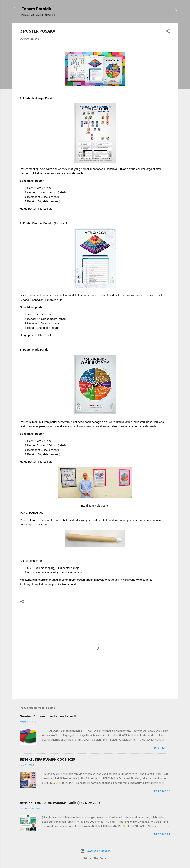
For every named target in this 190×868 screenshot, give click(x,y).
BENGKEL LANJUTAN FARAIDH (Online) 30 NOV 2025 (60, 803)
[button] (168, 32)
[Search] (175, 10)
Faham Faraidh (36, 9)
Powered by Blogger (95, 851)
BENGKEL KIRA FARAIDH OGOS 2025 (47, 759)
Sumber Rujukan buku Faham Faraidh (48, 716)
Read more (162, 748)
